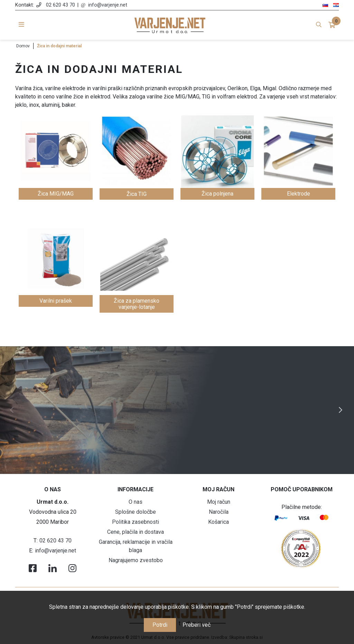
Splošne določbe (136, 512)
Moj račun (219, 502)
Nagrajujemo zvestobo (136, 560)
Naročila (219, 512)
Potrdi (160, 625)
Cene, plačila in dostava (136, 532)
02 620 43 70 (60, 5)
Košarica (218, 522)
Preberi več (197, 625)
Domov (23, 46)
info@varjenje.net (108, 5)
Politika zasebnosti (136, 522)
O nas (136, 502)
